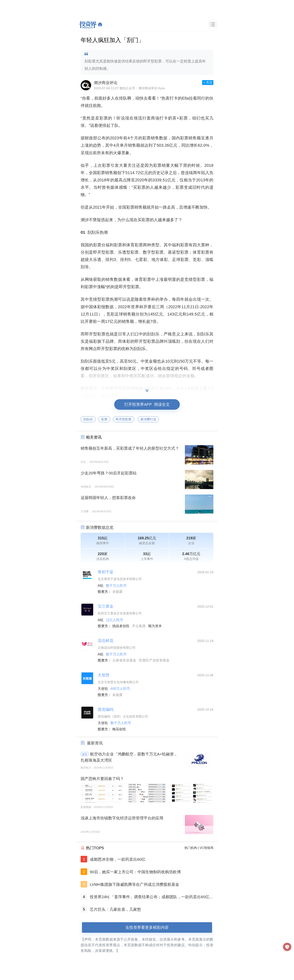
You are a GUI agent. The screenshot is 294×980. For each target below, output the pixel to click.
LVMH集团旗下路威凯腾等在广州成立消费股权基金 (135, 884)
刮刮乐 (88, 419)
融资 (85, 754)
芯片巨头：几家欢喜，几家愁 (115, 909)
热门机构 (191, 848)
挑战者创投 (121, 626)
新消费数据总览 (100, 527)
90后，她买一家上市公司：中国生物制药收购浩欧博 (135, 872)
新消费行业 (148, 419)
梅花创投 (119, 729)
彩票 (104, 419)
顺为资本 (155, 626)
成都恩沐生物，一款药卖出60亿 (118, 859)
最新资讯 (95, 743)
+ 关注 (208, 82)
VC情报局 (206, 848)
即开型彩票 (124, 419)
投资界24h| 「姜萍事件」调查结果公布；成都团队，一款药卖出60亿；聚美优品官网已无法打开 (151, 898)
